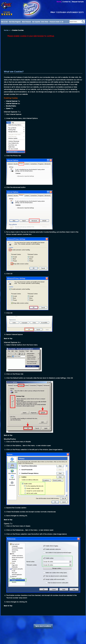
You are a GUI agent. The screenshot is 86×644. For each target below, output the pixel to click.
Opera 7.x (9, 109)
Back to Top (8, 339)
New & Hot (4, 22)
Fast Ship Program (15, 22)
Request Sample (78, 2)
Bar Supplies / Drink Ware (40, 22)
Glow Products (26, 22)
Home (59, 2)
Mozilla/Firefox (11, 106)
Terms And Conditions (43, 626)
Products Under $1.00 (56, 22)
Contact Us (66, 2)
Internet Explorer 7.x (13, 101)
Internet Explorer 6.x (13, 104)
